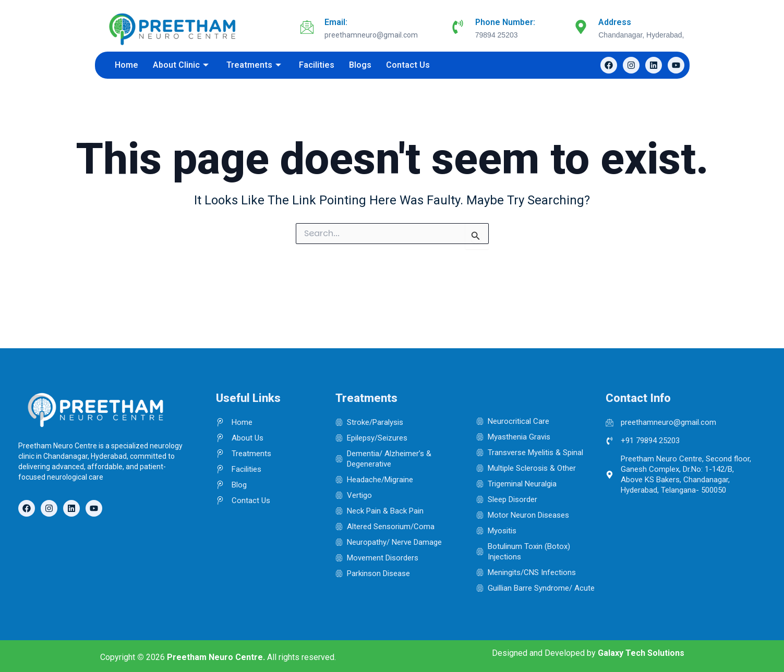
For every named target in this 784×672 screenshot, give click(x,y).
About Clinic (181, 65)
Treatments (254, 65)
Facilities (317, 65)
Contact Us (408, 65)
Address (615, 22)
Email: (336, 22)
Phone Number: (505, 22)
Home (126, 65)
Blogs (360, 65)
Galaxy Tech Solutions (641, 653)
